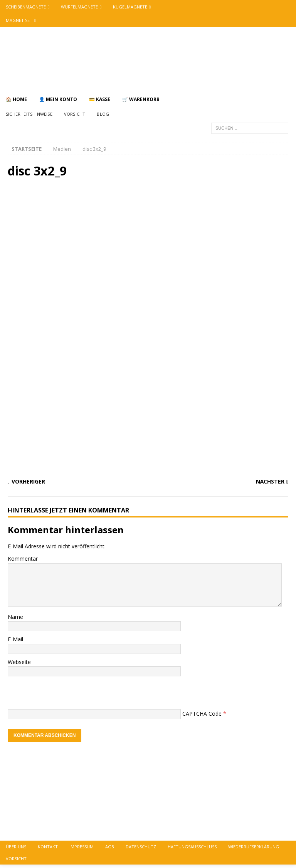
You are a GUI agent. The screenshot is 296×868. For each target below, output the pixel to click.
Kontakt (48, 847)
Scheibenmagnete (26, 7)
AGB (110, 847)
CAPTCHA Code (202, 714)
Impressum (82, 847)
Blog (103, 114)
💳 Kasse (100, 99)
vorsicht (16, 859)
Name (15, 617)
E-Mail (15, 639)
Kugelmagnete (130, 7)
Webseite (19, 662)
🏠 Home (16, 99)
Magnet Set (19, 20)
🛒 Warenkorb (141, 99)
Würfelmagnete (79, 7)
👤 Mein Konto (58, 99)
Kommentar (23, 559)
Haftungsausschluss (192, 847)
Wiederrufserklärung (254, 847)
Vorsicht (75, 114)
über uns (16, 847)
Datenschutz (141, 847)
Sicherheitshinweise (29, 114)
